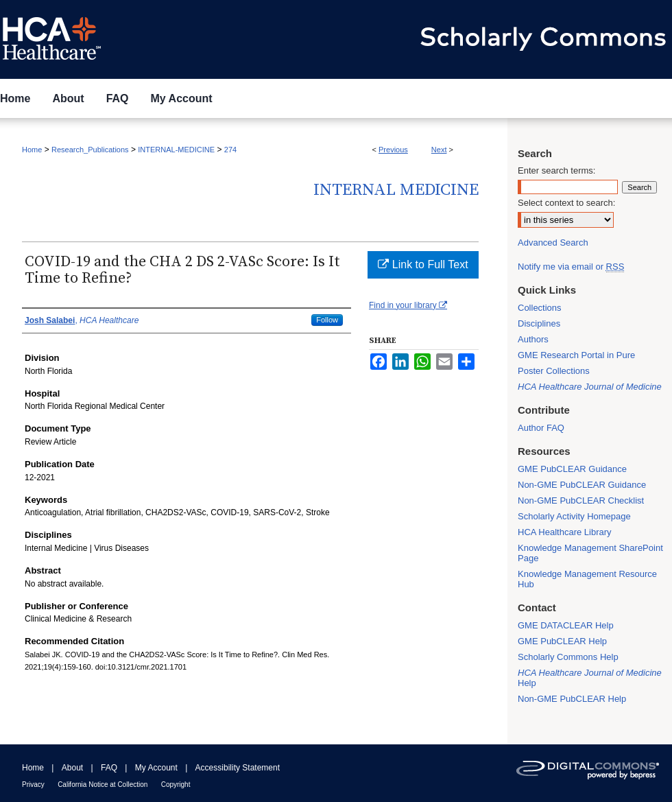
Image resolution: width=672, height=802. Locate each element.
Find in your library (408, 305)
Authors (533, 339)
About (72, 768)
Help (590, 678)
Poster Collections (554, 371)
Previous (393, 150)
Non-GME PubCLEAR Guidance (582, 485)
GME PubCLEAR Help (562, 641)
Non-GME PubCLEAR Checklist (581, 500)
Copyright (176, 785)
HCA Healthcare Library (565, 532)
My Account (156, 768)
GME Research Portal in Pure (576, 355)
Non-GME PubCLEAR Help (572, 699)
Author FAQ (541, 428)
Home (32, 150)
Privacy (33, 785)
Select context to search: (566, 203)
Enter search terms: (556, 170)
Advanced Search (553, 243)
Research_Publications (90, 150)
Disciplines (539, 323)
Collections (540, 308)
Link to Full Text (423, 264)
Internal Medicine (396, 190)
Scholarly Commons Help (568, 657)
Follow (327, 320)
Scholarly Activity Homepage (574, 516)
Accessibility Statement (238, 768)
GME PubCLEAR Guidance (572, 469)
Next (439, 150)
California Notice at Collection (103, 785)
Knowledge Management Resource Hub (587, 579)
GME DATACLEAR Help (566, 625)
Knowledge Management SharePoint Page (590, 553)
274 (230, 150)
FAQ (109, 768)
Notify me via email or (571, 267)
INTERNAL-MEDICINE (176, 150)
